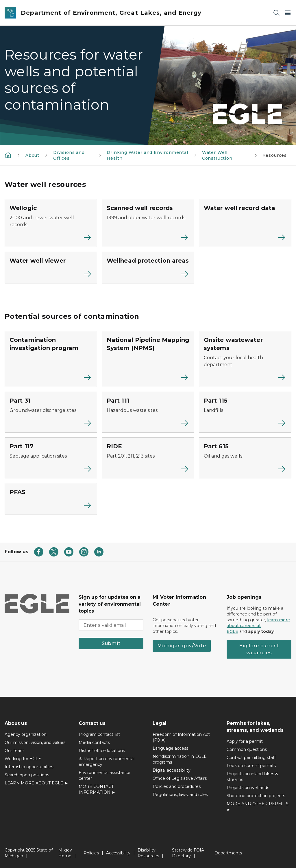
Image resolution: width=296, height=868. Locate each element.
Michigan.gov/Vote (182, 646)
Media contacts (94, 742)
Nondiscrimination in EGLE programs (180, 759)
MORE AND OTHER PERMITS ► (258, 807)
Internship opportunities (29, 767)
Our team (14, 751)
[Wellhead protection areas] (148, 268)
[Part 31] (51, 412)
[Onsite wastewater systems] (245, 359)
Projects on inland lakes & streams (252, 777)
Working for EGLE (23, 759)
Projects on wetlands (248, 788)
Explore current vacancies (259, 649)
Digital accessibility (172, 770)
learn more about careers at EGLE (258, 626)
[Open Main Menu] (288, 13)
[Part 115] (245, 412)
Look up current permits (251, 766)
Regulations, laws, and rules (180, 795)
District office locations (102, 751)
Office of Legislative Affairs (180, 778)
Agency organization (26, 734)
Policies (91, 853)
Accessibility (118, 853)
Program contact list (99, 734)
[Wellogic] (51, 223)
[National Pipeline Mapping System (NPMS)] (148, 359)
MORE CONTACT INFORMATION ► (97, 789)
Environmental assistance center (104, 775)
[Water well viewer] (51, 268)
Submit (111, 643)
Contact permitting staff (251, 758)
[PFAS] (51, 499)
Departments (228, 853)
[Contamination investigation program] (51, 359)
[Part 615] (245, 458)
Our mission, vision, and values (35, 742)
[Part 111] (148, 412)
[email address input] (111, 625)
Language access (170, 748)
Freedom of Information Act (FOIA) (181, 737)
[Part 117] (51, 458)
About (32, 155)
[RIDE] (148, 458)
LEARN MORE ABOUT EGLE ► (37, 783)
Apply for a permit (245, 741)
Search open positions (27, 775)
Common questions (247, 749)
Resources (275, 155)
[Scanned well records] (148, 223)
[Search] (276, 13)
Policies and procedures (177, 786)
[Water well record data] (245, 223)
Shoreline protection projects (256, 796)
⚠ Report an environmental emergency (107, 762)
